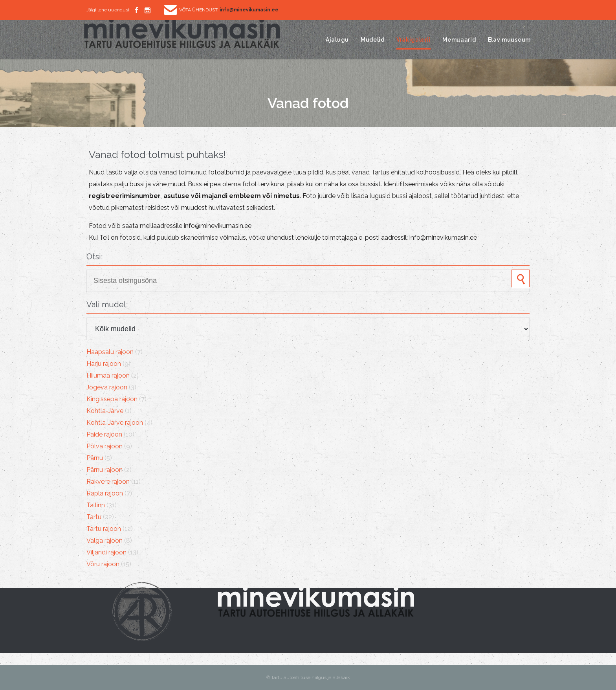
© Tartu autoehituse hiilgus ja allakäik (308, 677)
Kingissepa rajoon (112, 399)
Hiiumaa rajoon (108, 375)
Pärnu (95, 458)
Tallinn (96, 505)
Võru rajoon (103, 564)
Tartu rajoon (104, 529)
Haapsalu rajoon (110, 352)
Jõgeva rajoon (107, 387)
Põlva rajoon (104, 446)
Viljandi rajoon (106, 552)
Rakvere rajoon (108, 482)
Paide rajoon (104, 434)
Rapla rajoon (105, 493)
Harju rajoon (104, 364)
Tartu (94, 517)
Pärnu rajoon (104, 470)
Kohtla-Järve (105, 411)
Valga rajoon (104, 540)
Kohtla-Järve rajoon (115, 423)
